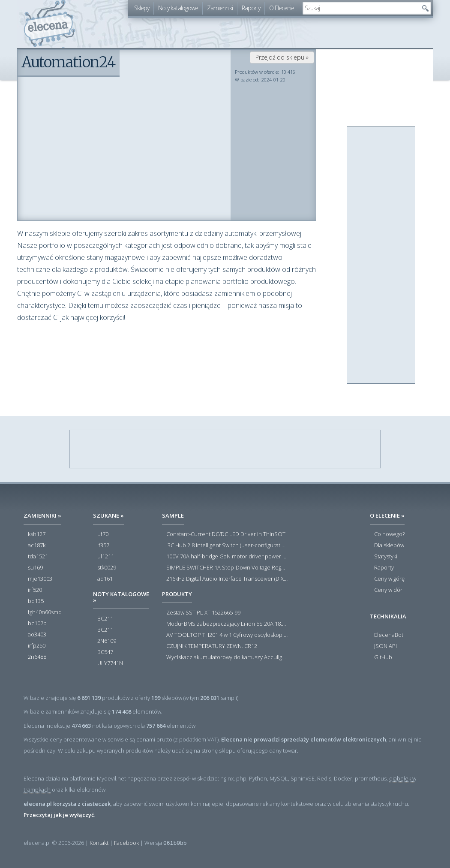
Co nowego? (389, 534)
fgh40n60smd (45, 612)
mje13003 (40, 579)
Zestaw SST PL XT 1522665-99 (203, 613)
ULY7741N (110, 663)
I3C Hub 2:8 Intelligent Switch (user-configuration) (227, 546)
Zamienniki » (42, 515)
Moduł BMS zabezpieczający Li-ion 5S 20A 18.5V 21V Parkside (227, 624)
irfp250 (37, 646)
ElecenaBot (389, 635)
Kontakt (99, 843)
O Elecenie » (387, 515)
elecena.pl (49, 24)
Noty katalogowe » (121, 597)
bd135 (36, 601)
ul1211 (106, 557)
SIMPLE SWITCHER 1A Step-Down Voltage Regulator (227, 568)
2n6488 (37, 657)
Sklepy (142, 8)
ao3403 (37, 635)
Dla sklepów (389, 546)
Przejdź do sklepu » (282, 57)
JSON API (385, 646)
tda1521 (38, 557)
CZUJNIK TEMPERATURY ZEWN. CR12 (212, 646)
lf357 (103, 546)
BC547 (105, 652)
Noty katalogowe (178, 8)
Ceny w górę (389, 579)
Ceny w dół (388, 590)
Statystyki (386, 557)
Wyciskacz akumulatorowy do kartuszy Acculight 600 (227, 657)
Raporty (251, 8)
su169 (35, 568)
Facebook (126, 843)
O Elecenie (282, 8)
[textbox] (360, 8)
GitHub (383, 657)
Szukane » (108, 515)
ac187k (37, 546)
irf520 (35, 590)
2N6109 (107, 641)
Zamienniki (220, 8)
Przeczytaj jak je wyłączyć (59, 815)
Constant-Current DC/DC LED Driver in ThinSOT (226, 534)
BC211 (105, 619)
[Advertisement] (381, 256)
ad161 (105, 579)
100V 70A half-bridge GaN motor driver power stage (227, 557)
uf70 (103, 534)
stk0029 (107, 568)
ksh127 (37, 534)
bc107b (37, 624)
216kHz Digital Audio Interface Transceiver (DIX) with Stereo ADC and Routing (227, 579)
